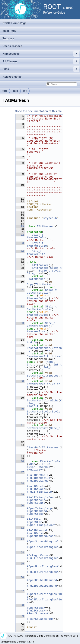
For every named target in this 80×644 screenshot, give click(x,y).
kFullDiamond (37, 530)
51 (20, 517)
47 (20, 472)
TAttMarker (45, 226)
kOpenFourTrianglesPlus (44, 595)
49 (20, 495)
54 (20, 553)
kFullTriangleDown (41, 497)
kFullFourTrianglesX (43, 572)
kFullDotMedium (39, 478)
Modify (32, 343)
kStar (31, 467)
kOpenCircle (36, 500)
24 (20, 251)
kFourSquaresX (38, 613)
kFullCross (35, 533)
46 (20, 461)
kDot (32, 464)
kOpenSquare (36, 503)
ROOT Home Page (15, 23)
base (15, 91)
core (5, 91)
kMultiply (34, 470)
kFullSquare (36, 489)
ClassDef (33, 448)
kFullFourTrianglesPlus (44, 601)
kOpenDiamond (37, 511)
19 (20, 226)
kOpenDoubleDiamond (42, 580)
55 (20, 564)
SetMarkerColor (39, 384)
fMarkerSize (36, 254)
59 (20, 616)
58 (20, 605)
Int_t (31, 365)
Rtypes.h (50, 218)
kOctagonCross (38, 555)
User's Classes (12, 46)
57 (20, 591)
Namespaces (41, 54)
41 (20, 425)
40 (20, 409)
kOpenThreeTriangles (43, 547)
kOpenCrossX (36, 608)
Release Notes (12, 77)
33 (20, 323)
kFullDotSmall (38, 475)
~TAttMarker (36, 279)
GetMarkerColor (39, 293)
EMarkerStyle (50, 461)
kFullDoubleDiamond (42, 586)
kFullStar (34, 519)
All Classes (41, 61)
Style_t (38, 243)
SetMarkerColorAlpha (43, 401)
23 (20, 243)
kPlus (46, 464)
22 (20, 235)
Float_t (33, 406)
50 (20, 506)
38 (20, 381)
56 (20, 577)
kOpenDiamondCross (41, 536)
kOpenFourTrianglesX (43, 566)
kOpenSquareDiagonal (43, 542)
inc (25, 91)
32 (20, 307)
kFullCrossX (36, 611)
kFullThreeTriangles (43, 558)
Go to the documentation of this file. (39, 111)
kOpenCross (35, 514)
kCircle (44, 467)
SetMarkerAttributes (43, 376)
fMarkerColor (37, 237)
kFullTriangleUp (39, 492)
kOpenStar (34, 522)
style (56, 271)
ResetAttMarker (39, 348)
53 (20, 539)
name (50, 362)
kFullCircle (36, 486)
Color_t (38, 235)
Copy (30, 284)
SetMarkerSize (38, 428)
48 (20, 483)
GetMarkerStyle (39, 309)
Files (41, 69)
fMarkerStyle (37, 246)
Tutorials (8, 38)
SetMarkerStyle (39, 412)
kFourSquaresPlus (40, 619)
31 (20, 290)
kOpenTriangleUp (39, 508)
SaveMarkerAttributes (44, 356)
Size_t (37, 251)
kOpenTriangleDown (41, 525)
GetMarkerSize (38, 326)
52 (20, 528)
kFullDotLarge (38, 481)
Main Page (9, 31)
